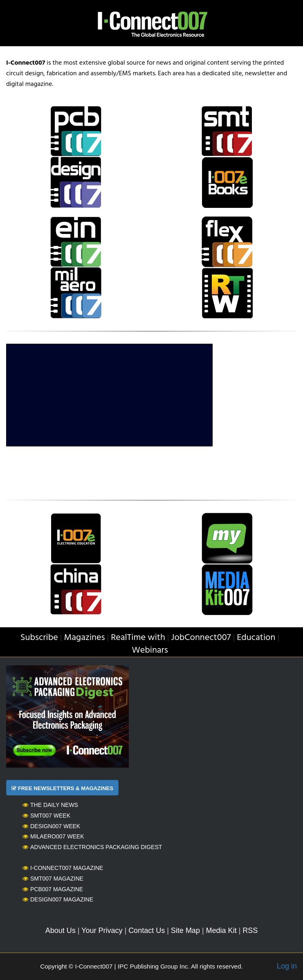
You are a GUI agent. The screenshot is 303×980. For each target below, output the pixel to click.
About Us (61, 930)
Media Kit (221, 930)
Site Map (185, 930)
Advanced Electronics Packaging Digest (92, 847)
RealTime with (138, 638)
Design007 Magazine (58, 899)
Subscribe (39, 638)
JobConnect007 (201, 638)
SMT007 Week (46, 816)
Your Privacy (102, 930)
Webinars (150, 650)
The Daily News (50, 805)
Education (256, 638)
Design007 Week (51, 826)
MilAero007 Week (53, 836)
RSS (250, 930)
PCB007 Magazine (53, 889)
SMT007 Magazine (53, 879)
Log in (287, 966)
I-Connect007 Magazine (63, 868)
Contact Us (147, 930)
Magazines (84, 638)
